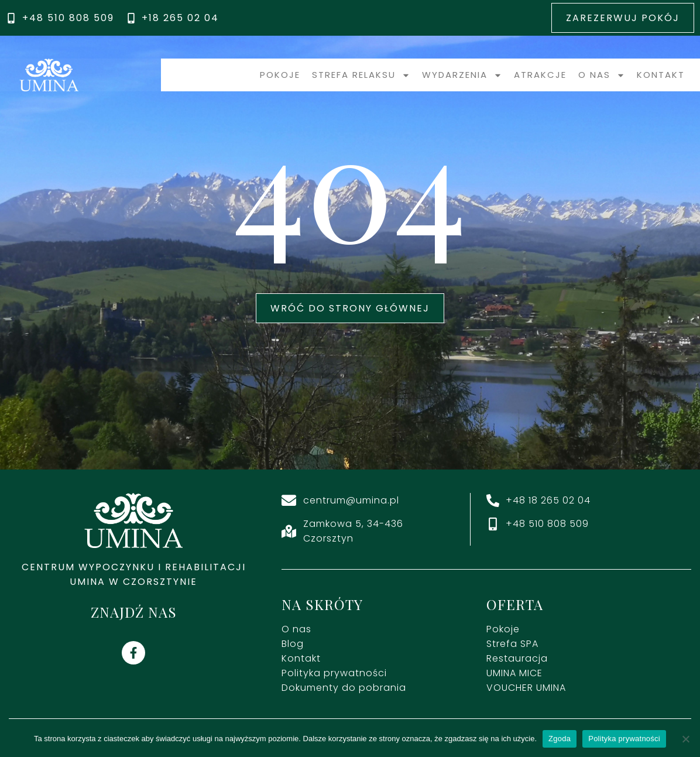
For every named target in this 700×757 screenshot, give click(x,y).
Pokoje (280, 75)
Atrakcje (540, 75)
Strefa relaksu (361, 75)
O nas (602, 75)
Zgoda (560, 739)
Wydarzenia (462, 75)
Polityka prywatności (624, 739)
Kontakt (661, 75)
